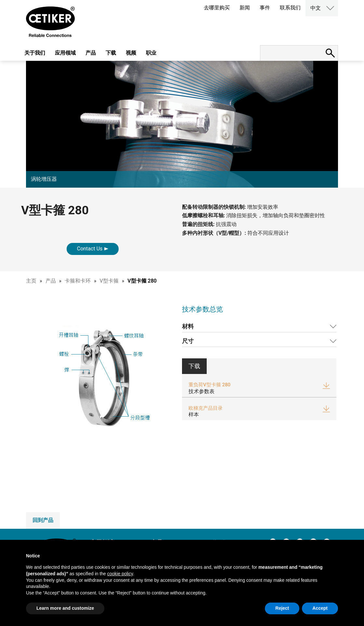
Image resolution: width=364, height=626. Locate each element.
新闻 (245, 8)
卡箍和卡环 (78, 281)
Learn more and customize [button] (65, 608)
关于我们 (35, 53)
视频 (131, 53)
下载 (111, 53)
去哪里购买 (217, 8)
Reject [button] (282, 608)
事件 (265, 8)
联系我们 (290, 8)
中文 (316, 8)
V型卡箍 (109, 281)
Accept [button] (320, 608)
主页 (31, 281)
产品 (91, 53)
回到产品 (43, 520)
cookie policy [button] (120, 574)
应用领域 (65, 53)
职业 (151, 53)
